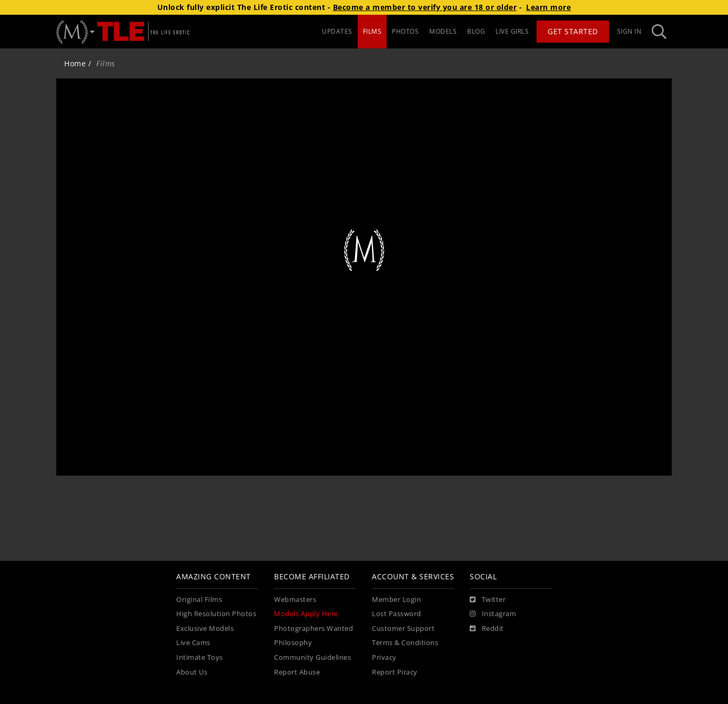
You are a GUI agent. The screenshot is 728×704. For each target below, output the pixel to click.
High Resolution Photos (216, 614)
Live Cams (193, 643)
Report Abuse (297, 672)
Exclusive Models (205, 628)
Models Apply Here (306, 614)
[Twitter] (488, 600)
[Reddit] (487, 629)
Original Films (199, 600)
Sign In (629, 31)
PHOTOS (405, 31)
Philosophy (293, 643)
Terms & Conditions (405, 643)
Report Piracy (395, 672)
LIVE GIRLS (512, 31)
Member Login (396, 600)
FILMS (372, 31)
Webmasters (295, 600)
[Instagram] (493, 614)
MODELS (443, 31)
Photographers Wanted (314, 628)
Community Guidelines (312, 657)
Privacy (384, 657)
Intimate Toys (200, 657)
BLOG (476, 31)
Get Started (573, 31)
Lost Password (397, 614)
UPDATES (337, 31)
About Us (192, 672)
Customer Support (403, 628)
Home (75, 63)
